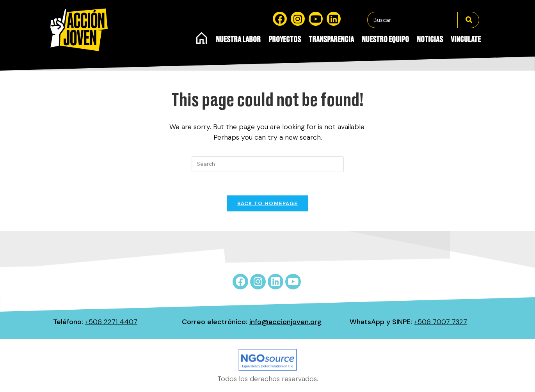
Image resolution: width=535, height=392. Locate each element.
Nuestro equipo (385, 40)
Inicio (202, 38)
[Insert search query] (268, 164)
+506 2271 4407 (111, 322)
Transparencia (331, 40)
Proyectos (285, 40)
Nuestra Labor (238, 40)
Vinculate (466, 40)
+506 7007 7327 (441, 322)
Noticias (430, 40)
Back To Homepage (268, 203)
